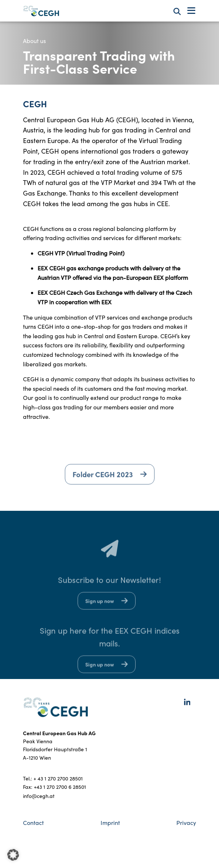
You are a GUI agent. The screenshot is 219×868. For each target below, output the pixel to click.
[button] (13, 855)
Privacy (186, 823)
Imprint (110, 823)
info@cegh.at (39, 796)
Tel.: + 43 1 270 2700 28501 (53, 778)
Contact (33, 823)
